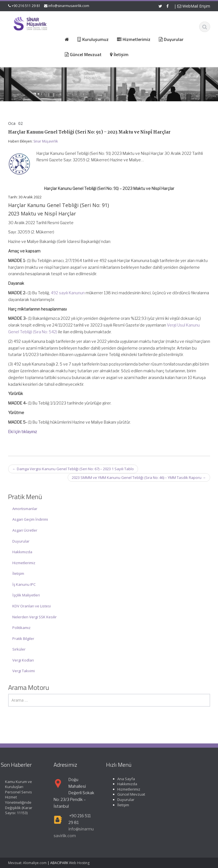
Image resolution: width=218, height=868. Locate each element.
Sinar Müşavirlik (46, 141)
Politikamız (21, 628)
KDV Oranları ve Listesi (32, 606)
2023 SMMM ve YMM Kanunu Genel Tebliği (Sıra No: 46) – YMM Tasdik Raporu (139, 477)
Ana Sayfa (124, 779)
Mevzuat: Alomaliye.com (27, 863)
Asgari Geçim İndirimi (30, 519)
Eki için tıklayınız (23, 432)
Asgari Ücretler (25, 530)
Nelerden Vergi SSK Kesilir (35, 617)
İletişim (18, 573)
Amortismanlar (25, 509)
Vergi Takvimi (24, 671)
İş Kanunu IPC (24, 584)
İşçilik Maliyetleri (26, 595)
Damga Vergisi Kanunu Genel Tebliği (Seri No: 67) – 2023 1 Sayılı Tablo (73, 469)
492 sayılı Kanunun (68, 293)
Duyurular (21, 541)
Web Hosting (79, 863)
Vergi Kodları (23, 660)
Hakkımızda (22, 552)
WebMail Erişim (194, 6)
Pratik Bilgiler (23, 639)
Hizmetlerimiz (24, 563)
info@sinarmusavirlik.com (69, 6)
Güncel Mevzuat (129, 794)
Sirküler (19, 649)
